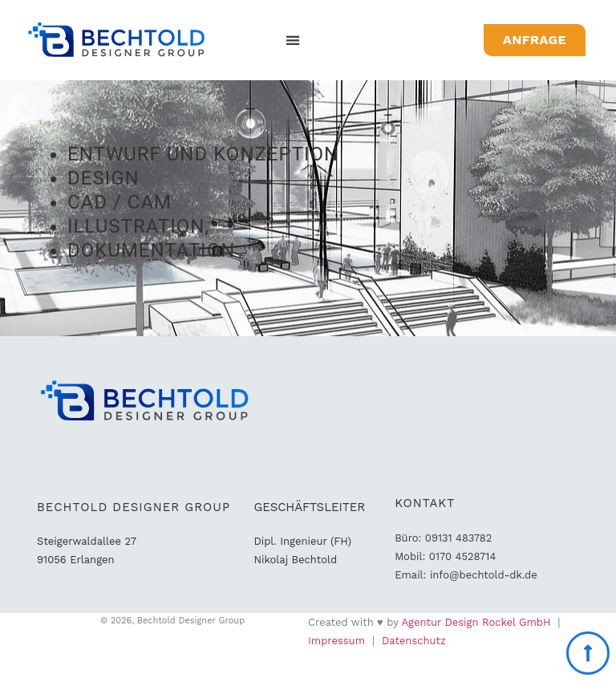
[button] (293, 41)
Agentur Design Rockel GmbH (476, 622)
